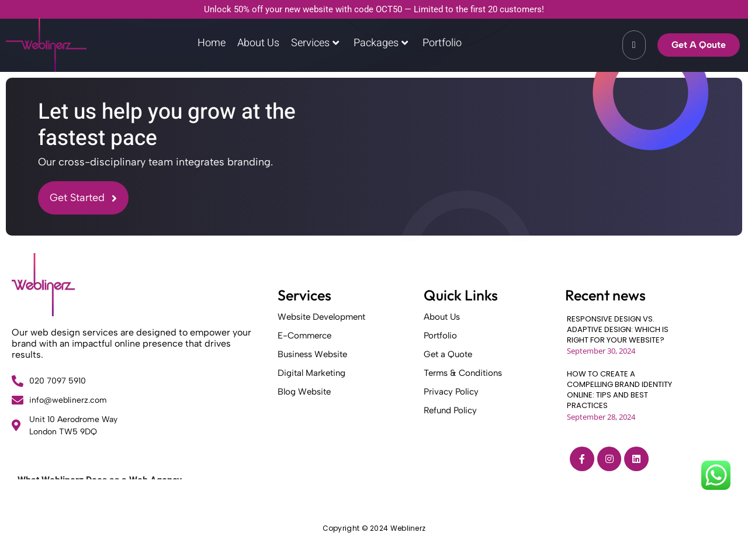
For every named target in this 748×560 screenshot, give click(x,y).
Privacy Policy (451, 392)
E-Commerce (304, 336)
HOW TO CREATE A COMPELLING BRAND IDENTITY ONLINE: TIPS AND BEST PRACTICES (619, 390)
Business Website (312, 354)
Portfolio (442, 43)
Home (212, 43)
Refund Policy (450, 410)
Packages (381, 43)
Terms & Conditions (463, 373)
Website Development (321, 317)
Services (315, 43)
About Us (258, 43)
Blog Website (304, 392)
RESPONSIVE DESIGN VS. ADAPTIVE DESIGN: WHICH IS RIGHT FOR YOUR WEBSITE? (618, 330)
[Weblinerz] (43, 285)
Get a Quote (448, 354)
